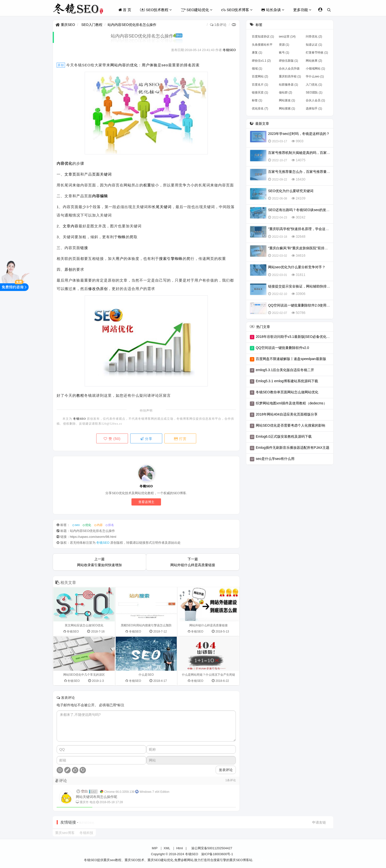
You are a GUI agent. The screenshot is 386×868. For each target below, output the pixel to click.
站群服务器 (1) (289, 85)
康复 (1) (257, 53)
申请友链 (319, 822)
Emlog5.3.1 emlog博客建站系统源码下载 (287, 381)
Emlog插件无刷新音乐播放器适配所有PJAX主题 (293, 448)
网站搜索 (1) (287, 108)
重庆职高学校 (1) (290, 76)
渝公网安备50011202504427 (211, 848)
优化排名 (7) (260, 108)
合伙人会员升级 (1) (289, 70)
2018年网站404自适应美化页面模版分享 (287, 414)
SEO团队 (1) (314, 92)
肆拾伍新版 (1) (289, 61)
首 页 (125, 10)
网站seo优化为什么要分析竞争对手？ (297, 267)
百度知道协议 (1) (263, 36)
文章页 (70, 174)
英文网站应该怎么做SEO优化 (84, 625)
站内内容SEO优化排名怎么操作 (132, 25)
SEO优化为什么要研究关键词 (291, 191)
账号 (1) (284, 53)
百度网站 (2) (260, 76)
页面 (96, 174)
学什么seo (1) (315, 76)
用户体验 (150, 65)
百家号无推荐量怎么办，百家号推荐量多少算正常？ (308, 172)
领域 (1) (257, 69)
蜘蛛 (122, 237)
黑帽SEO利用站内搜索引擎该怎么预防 (146, 625)
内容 (122, 65)
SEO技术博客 (237, 10)
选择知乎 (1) (314, 108)
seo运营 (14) (287, 36)
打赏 (181, 439)
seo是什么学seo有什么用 (275, 459)
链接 (84, 248)
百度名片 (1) (260, 85)
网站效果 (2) (314, 61)
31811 (301, 275)
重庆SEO (68, 25)
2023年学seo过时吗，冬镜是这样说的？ (299, 134)
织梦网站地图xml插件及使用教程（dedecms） (291, 403)
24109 (301, 198)
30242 (301, 217)
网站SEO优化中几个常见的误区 (84, 675)
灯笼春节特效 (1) (317, 53)
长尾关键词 (162, 207)
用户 (120, 259)
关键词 (106, 174)
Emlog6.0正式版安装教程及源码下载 (284, 436)
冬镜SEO (229, 50)
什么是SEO (146, 675)
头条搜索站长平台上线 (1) (262, 46)
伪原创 (102, 289)
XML (167, 848)
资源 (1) (284, 45)
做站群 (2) (286, 92)
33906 (301, 294)
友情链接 (68, 822)
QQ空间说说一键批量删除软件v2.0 (282, 348)
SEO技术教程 (156, 10)
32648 (301, 236)
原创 (68, 269)
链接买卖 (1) (260, 92)
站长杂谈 (273, 10)
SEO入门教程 (92, 25)
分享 (146, 439)
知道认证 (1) (314, 45)
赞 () (112, 439)
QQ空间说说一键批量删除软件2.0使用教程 (301, 305)
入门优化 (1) (314, 85)
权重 (147, 185)
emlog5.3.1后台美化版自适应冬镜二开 (285, 370)
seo (165, 65)
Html (180, 848)
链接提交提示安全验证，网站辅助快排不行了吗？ (306, 286)
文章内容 (71, 226)
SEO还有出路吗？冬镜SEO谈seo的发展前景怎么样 (307, 210)
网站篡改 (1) (287, 100)
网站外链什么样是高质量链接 (209, 625)
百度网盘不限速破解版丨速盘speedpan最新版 (291, 359)
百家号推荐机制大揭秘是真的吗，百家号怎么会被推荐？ (311, 153)
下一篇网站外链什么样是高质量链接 (193, 562)
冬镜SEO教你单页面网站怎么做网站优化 (287, 392)
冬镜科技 (86, 833)
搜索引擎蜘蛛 (171, 259)
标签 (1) (257, 100)
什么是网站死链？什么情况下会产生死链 (209, 675)
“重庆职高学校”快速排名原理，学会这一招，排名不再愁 (311, 229)
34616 (301, 255)
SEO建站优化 (197, 10)
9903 (300, 141)
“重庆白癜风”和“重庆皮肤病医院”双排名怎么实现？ (307, 248)
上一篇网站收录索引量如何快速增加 (99, 562)
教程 (80, 395)
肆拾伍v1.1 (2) (261, 61)
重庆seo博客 (65, 833)
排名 (188, 65)
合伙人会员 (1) (315, 100)
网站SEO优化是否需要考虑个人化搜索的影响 (290, 425)
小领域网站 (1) (315, 69)
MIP (155, 848)
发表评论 (226, 770)
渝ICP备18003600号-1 (217, 854)
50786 (301, 313)
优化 (134, 65)
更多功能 (302, 10)
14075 (301, 160)
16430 (301, 179)
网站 (114, 65)
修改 (92, 289)
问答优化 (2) (314, 36)
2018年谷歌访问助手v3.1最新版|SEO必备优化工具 (295, 337)
